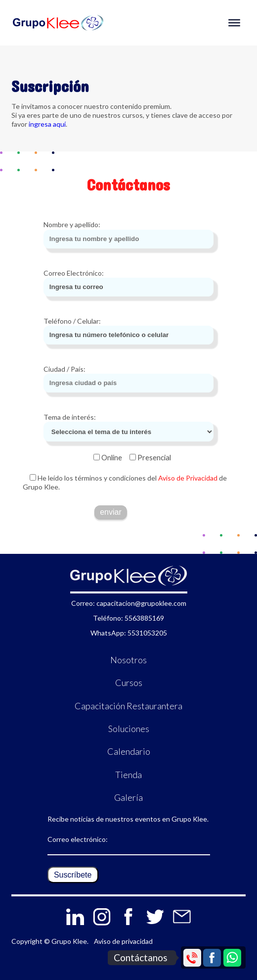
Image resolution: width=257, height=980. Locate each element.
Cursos (129, 683)
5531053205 (147, 633)
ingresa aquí (47, 124)
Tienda (128, 775)
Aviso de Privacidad (187, 478)
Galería (128, 797)
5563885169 (144, 618)
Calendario (129, 751)
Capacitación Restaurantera (128, 706)
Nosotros (128, 660)
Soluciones (129, 729)
